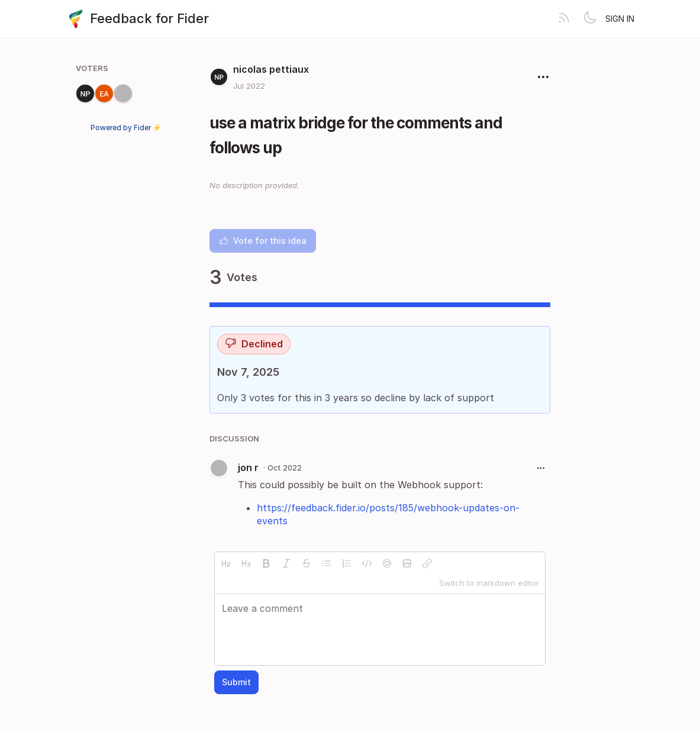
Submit (236, 682)
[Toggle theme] (590, 19)
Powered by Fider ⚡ (126, 128)
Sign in (620, 19)
